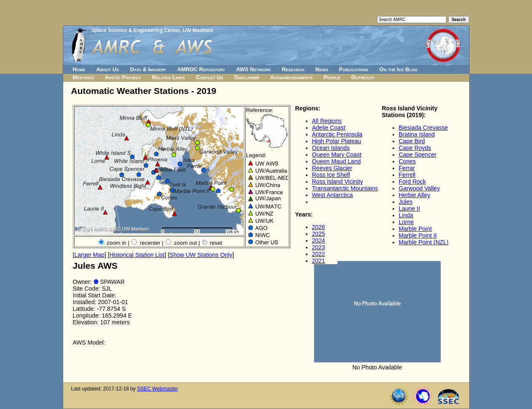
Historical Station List (137, 255)
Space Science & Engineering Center (136, 30)
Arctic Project (123, 77)
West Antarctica (333, 195)
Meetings (83, 77)
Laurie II (410, 209)
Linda (406, 215)
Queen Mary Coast (337, 155)
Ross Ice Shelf (331, 175)
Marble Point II (418, 235)
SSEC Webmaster (157, 389)
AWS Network (253, 69)
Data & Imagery (148, 69)
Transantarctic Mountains (345, 188)
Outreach (363, 77)
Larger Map (89, 255)
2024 (319, 241)
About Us (108, 69)
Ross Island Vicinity (338, 182)
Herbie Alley (415, 195)
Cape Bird (412, 141)
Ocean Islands (331, 148)
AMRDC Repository (201, 69)
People (332, 77)
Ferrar (407, 168)
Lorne (406, 222)
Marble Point (416, 229)
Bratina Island (417, 134)
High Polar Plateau (337, 141)
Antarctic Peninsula (337, 134)
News (322, 69)
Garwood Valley (420, 188)
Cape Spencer (418, 155)
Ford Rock (413, 182)
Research (293, 69)
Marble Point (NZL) (424, 242)
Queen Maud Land (337, 161)
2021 (319, 261)
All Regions (327, 121)
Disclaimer (247, 77)
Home (79, 69)
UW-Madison (198, 30)
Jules (406, 202)
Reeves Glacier (332, 168)
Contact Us (210, 77)
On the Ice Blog (398, 69)
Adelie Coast (329, 128)
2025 (319, 234)
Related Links (168, 77)
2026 (319, 227)
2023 (319, 247)
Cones (407, 161)
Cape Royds (415, 148)
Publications (354, 69)
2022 (319, 254)
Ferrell (407, 175)
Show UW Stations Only (201, 255)
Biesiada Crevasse (424, 128)
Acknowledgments (291, 77)
